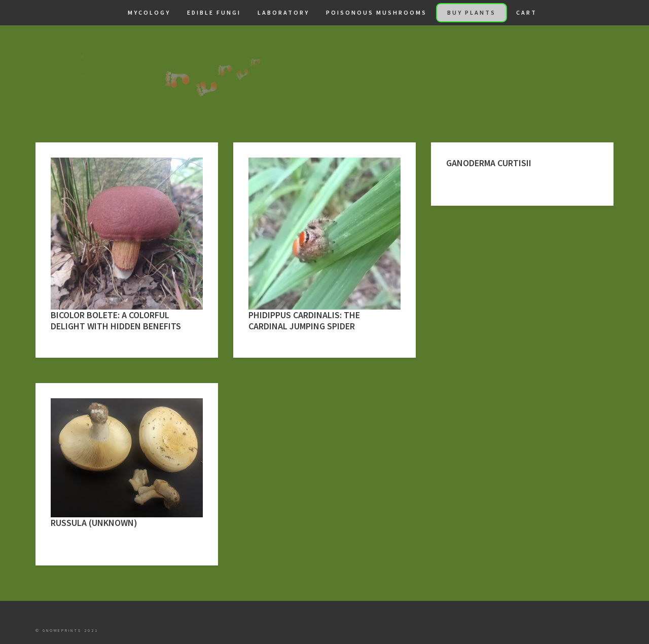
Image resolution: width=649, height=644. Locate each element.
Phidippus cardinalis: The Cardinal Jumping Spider (304, 320)
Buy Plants (472, 12)
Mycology (149, 12)
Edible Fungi (214, 12)
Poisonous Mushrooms (376, 12)
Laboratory (283, 12)
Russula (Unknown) (94, 523)
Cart (527, 12)
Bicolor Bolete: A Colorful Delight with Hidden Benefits (116, 320)
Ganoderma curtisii (489, 163)
